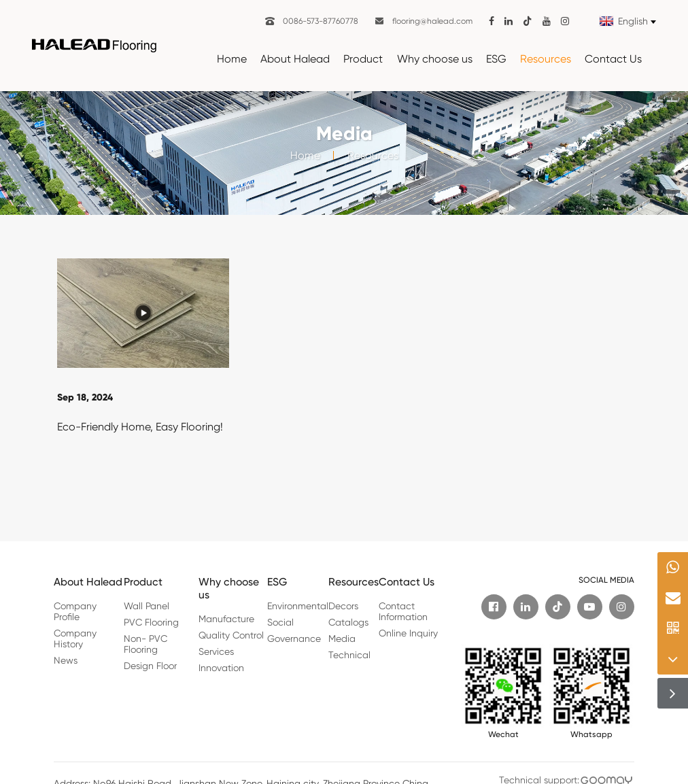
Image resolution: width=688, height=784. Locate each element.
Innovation (221, 668)
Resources (546, 59)
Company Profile (75, 611)
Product (363, 59)
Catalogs (348, 622)
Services (216, 651)
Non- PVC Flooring (145, 644)
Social (280, 622)
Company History (75, 638)
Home (232, 59)
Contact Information (403, 611)
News (66, 660)
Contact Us (613, 59)
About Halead (295, 59)
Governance (294, 638)
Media (342, 638)
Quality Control (231, 635)
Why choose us (435, 59)
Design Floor (150, 666)
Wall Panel (147, 606)
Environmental (298, 606)
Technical (349, 655)
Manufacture (226, 619)
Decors (343, 606)
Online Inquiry (408, 633)
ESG (496, 59)
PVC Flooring (151, 622)
